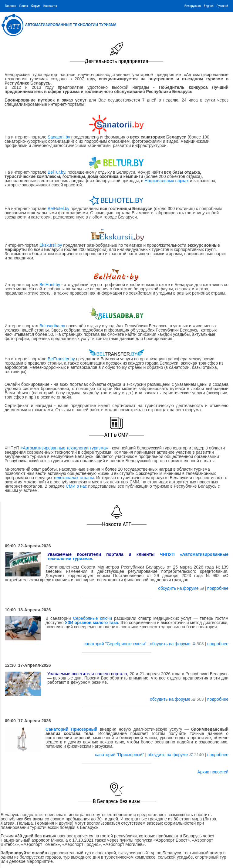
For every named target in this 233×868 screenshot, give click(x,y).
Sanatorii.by (59, 137)
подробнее (218, 588)
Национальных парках (167, 181)
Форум (36, 6)
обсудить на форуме (178, 588)
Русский (222, 6)
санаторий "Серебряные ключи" (115, 644)
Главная (10, 6)
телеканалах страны (74, 478)
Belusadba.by (52, 326)
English (209, 6)
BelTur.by (56, 172)
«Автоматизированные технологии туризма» (64, 448)
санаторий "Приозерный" (120, 755)
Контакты (50, 6)
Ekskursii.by (51, 245)
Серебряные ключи (92, 618)
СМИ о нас (76, 486)
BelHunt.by (50, 285)
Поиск (24, 6)
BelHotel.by (59, 209)
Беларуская (193, 6)
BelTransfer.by (62, 359)
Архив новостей (213, 772)
